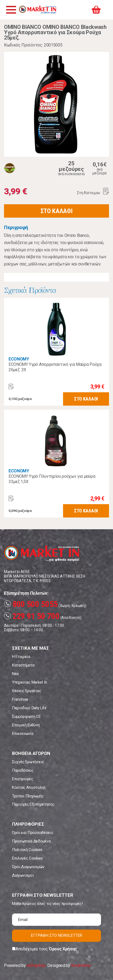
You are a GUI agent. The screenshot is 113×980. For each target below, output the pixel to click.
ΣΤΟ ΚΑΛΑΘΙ (57, 211)
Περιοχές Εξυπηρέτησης (33, 804)
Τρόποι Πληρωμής (28, 796)
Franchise (20, 699)
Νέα (15, 674)
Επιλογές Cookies (27, 858)
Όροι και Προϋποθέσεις (33, 833)
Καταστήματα (23, 665)
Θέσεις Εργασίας (26, 691)
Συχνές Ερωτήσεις (28, 762)
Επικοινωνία (23, 734)
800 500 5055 (31, 604)
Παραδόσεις (23, 770)
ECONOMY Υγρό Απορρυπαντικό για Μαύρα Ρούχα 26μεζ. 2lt (55, 367)
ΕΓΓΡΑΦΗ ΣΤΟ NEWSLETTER (57, 935)
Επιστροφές (23, 779)
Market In (37, 10)
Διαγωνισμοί (23, 875)
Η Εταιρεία (21, 657)
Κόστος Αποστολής (29, 787)
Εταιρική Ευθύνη (26, 725)
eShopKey (36, 965)
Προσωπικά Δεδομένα (31, 841)
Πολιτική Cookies (27, 850)
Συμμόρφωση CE (26, 716)
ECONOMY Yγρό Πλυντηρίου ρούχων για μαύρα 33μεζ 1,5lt (52, 479)
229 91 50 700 (32, 616)
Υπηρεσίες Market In (30, 682)
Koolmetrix (81, 965)
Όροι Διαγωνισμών (28, 867)
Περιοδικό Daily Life (29, 708)
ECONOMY (19, 359)
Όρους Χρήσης (63, 949)
